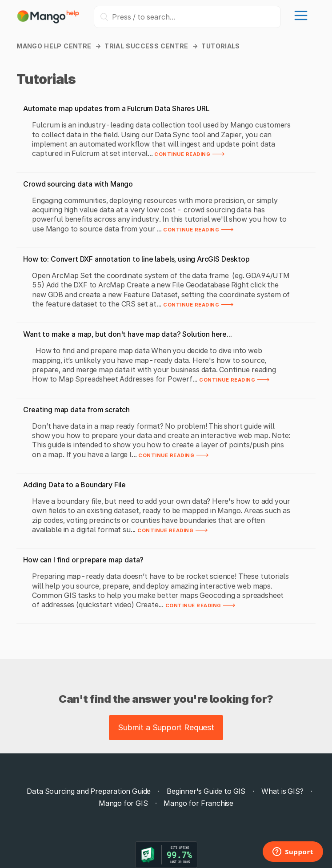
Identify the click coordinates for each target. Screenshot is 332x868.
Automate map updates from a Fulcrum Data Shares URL (116, 108)
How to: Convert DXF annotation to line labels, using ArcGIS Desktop (136, 259)
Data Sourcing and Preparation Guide (89, 791)
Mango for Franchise (198, 803)
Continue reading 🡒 (190, 153)
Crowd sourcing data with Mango (78, 184)
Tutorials (220, 46)
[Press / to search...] (187, 17)
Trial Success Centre (146, 46)
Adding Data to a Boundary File (74, 485)
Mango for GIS (123, 803)
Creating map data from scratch (76, 410)
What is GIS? (282, 791)
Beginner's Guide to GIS (206, 791)
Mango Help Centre (54, 46)
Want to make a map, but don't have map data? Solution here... (127, 334)
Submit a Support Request (166, 727)
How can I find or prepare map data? (83, 560)
